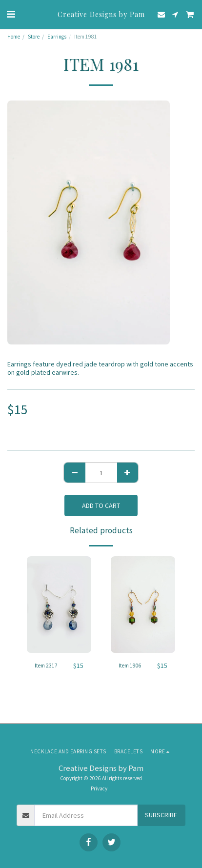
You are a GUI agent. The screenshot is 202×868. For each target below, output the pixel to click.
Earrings (57, 37)
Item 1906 (130, 666)
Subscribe (161, 815)
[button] (11, 14)
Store (34, 37)
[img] (59, 605)
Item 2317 (46, 666)
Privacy (99, 788)
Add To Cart (101, 505)
